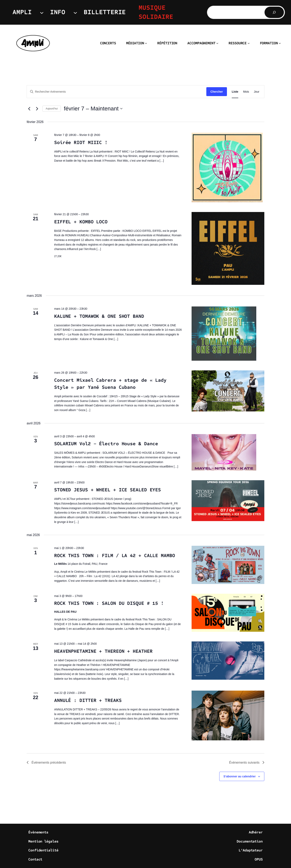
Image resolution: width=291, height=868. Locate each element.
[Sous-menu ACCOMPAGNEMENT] (217, 43)
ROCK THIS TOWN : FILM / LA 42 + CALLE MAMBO (115, 556)
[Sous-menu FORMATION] (280, 43)
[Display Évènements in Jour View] (257, 92)
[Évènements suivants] (37, 109)
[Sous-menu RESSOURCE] (249, 43)
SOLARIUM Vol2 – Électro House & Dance (106, 444)
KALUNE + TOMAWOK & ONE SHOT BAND (99, 316)
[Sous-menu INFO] (75, 12)
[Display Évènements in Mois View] (246, 92)
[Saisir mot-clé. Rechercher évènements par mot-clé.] (117, 92)
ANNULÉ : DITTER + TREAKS (88, 700)
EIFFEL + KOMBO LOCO (81, 222)
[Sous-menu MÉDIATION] (146, 43)
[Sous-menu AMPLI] (42, 12)
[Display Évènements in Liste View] (235, 92)
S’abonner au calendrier (240, 776)
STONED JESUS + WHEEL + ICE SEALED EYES (108, 490)
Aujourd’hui (52, 109)
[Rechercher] (274, 12)
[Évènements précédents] (29, 109)
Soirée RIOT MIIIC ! (81, 143)
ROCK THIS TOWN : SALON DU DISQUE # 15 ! (109, 603)
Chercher (217, 92)
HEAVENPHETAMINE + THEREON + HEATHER (103, 651)
